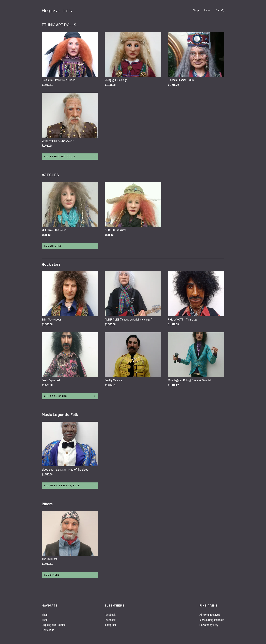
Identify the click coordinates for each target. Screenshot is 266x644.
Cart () (220, 10)
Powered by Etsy (209, 625)
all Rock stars (56, 396)
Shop (196, 10)
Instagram (110, 625)
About (207, 10)
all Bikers (52, 575)
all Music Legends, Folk (62, 486)
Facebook (110, 615)
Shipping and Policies (54, 625)
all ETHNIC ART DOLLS (60, 157)
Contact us (48, 630)
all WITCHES (53, 246)
